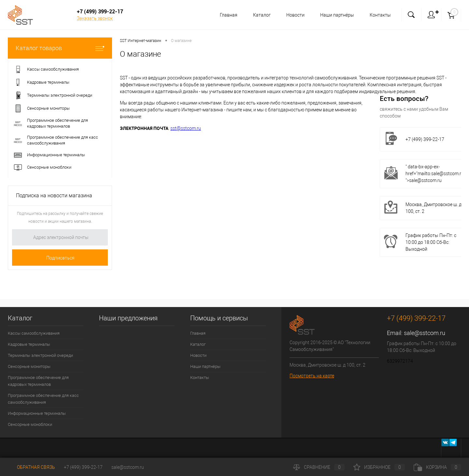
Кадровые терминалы (29, 344)
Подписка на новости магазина (54, 196)
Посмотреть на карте (312, 376)
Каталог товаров (60, 48)
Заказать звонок (95, 18)
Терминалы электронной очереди (40, 355)
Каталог (259, 15)
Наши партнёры (336, 15)
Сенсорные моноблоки (30, 424)
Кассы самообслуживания (34, 333)
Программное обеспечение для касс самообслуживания (43, 399)
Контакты (380, 15)
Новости (293, 15)
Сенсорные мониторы (29, 366)
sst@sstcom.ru (186, 128)
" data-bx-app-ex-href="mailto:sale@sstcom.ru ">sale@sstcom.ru (435, 174)
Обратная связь (31, 467)
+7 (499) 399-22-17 (83, 467)
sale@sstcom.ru (425, 333)
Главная (225, 15)
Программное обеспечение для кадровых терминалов (38, 381)
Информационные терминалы (37, 413)
